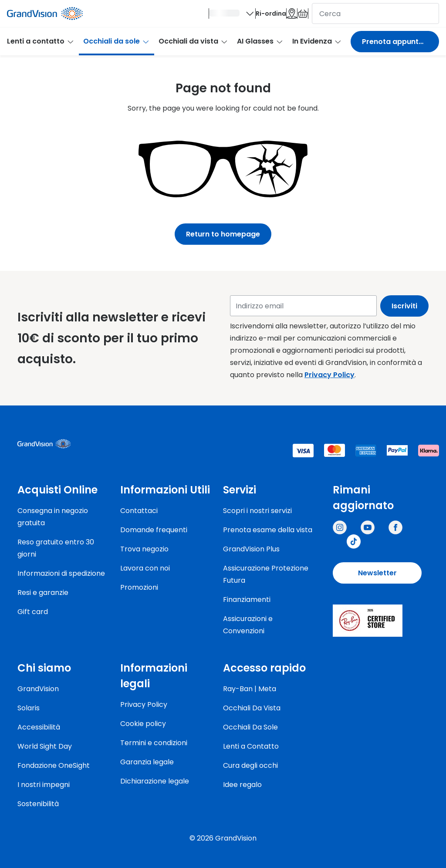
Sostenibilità (38, 804)
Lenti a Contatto (251, 746)
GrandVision (38, 689)
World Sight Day (45, 746)
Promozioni (139, 587)
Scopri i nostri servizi (257, 511)
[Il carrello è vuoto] (292, 16)
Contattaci (139, 511)
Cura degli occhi (250, 765)
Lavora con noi (145, 568)
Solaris (29, 708)
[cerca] (375, 16)
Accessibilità (39, 727)
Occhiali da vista (193, 46)
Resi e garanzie (43, 593)
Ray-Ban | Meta (250, 689)
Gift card (33, 612)
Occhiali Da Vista (252, 708)
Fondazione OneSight (54, 765)
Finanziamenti (247, 599)
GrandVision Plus (251, 549)
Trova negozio (144, 549)
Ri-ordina (216, 16)
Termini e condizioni (154, 743)
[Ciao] (156, 16)
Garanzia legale (147, 762)
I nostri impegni (44, 785)
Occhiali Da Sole (250, 727)
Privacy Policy (329, 375)
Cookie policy (143, 724)
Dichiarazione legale (155, 781)
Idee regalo (242, 785)
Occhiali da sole (117, 46)
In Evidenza (317, 46)
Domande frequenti (154, 530)
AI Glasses (260, 46)
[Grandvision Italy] (395, 527)
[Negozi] (259, 16)
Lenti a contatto (41, 46)
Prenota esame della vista (268, 530)
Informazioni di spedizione (61, 573)
